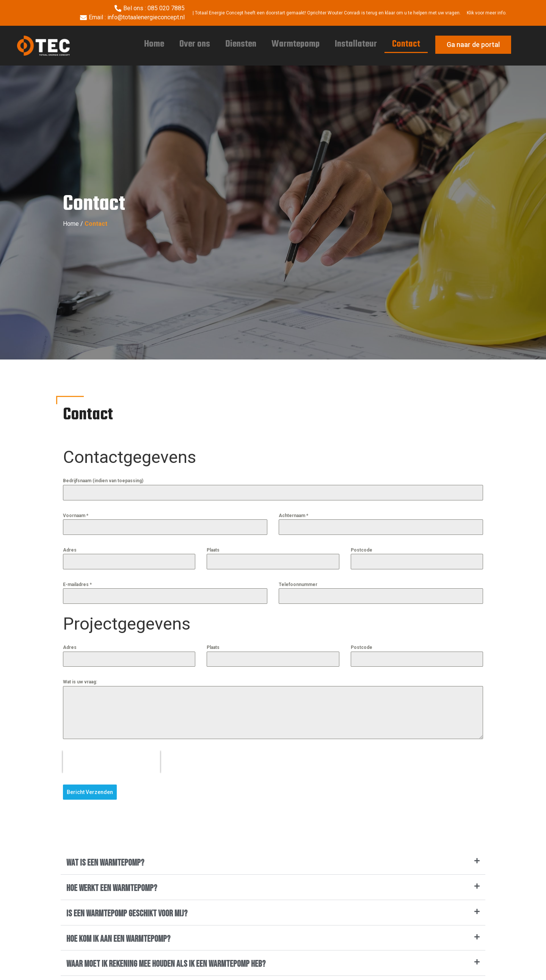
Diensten (241, 44)
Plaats (213, 550)
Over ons (195, 44)
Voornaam (76, 516)
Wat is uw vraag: (80, 682)
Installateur (356, 44)
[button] (273, 863)
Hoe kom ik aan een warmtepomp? (118, 938)
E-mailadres (77, 585)
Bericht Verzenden (90, 792)
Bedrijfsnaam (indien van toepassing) (103, 481)
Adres (70, 550)
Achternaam (293, 516)
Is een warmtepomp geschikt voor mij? (127, 913)
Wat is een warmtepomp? (105, 862)
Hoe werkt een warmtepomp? (112, 887)
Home (154, 44)
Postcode (362, 550)
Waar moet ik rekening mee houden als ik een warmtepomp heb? (166, 963)
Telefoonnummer (298, 585)
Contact (406, 44)
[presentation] (111, 762)
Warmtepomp (296, 44)
